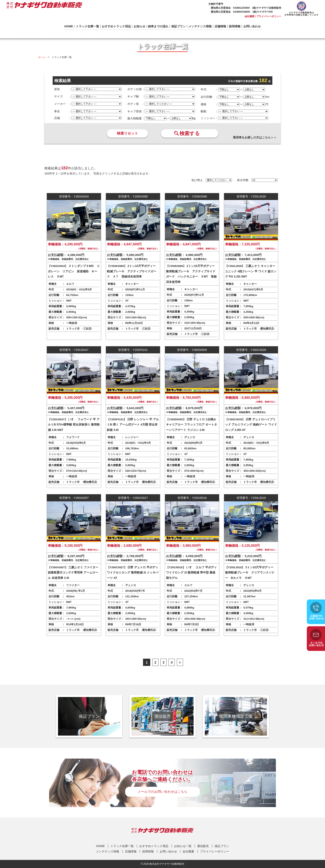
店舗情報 (220, 26)
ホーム (42, 57)
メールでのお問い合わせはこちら (162, 792)
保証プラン (178, 26)
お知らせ (139, 26)
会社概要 (250, 16)
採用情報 (235, 26)
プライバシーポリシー (269, 16)
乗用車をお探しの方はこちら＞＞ (255, 137)
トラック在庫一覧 (87, 26)
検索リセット (127, 133)
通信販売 (203, 846)
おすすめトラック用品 (116, 26)
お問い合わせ (252, 26)
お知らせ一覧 (183, 846)
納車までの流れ (158, 26)
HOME (69, 26)
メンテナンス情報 (200, 26)
